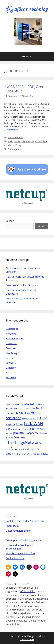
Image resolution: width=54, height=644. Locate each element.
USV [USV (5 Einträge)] (38, 449)
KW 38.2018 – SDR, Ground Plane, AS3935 (26, 89)
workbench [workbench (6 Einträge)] (38, 454)
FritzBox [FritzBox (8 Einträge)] (40, 408)
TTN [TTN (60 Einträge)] (10, 448)
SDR (15, 145)
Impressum (12, 526)
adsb (10, 141)
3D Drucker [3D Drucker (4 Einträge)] (10, 405)
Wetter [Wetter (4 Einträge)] (30, 454)
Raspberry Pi (13, 353)
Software (11, 363)
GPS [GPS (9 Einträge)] (18, 413)
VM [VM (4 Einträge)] (25, 454)
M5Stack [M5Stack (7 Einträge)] (10, 429)
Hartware (11, 334)
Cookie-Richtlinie (15, 558)
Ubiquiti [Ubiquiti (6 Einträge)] (27, 449)
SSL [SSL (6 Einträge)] (12, 437)
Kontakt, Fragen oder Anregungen (25, 521)
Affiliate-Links (27, 591)
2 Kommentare (15, 149)
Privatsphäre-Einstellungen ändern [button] (25, 540)
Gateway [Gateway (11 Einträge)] (11, 413)
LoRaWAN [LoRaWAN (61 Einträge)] (34, 424)
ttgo (20, 145)
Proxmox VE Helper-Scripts (21, 285)
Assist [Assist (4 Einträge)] (42, 405)
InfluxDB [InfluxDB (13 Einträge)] (42, 418)
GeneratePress (27, 639)
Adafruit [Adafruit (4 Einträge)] (18, 405)
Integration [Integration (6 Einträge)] (11, 424)
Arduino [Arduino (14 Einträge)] (35, 404)
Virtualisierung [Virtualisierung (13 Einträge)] (15, 453)
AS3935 (17, 141)
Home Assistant (15, 338)
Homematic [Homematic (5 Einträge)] (26, 419)
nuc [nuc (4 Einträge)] (7, 433)
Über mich (12, 516)
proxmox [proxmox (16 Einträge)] (19, 433)
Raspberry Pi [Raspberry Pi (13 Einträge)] (33, 433)
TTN (8, 373)
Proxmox (11, 348)
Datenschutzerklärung (18, 531)
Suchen (10, 221)
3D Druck (11, 377)
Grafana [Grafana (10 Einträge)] (26, 413)
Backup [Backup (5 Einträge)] (13, 408)
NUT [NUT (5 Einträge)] (11, 433)
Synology (11, 368)
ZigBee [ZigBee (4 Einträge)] (45, 454)
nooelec (8, 145)
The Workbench (16, 137)
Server (9, 358)
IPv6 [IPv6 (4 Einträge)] (22, 425)
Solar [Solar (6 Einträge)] (8, 437)
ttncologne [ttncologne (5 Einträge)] (18, 449)
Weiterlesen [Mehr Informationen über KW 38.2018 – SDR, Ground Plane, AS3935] (12, 130)
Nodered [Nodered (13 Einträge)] (40, 429)
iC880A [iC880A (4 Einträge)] (34, 419)
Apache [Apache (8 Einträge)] (25, 404)
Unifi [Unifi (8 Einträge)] (33, 449)
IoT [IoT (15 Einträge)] (18, 424)
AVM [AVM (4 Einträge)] (7, 408)
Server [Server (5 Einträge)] (44, 433)
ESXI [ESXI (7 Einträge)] (34, 408)
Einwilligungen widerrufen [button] (20, 553)
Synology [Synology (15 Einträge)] (20, 437)
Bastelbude (12, 329)
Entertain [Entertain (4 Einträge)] (28, 408)
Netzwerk (11, 343)
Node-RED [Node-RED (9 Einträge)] (28, 429)
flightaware (28, 141)
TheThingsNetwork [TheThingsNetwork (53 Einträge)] (23, 442)
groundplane (41, 141)
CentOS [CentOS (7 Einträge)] (20, 408)
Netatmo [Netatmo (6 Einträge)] (18, 429)
